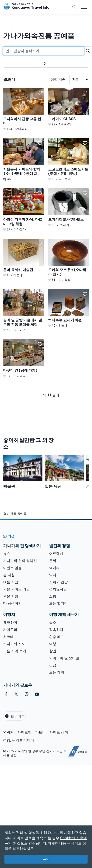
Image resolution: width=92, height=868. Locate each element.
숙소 (53, 622)
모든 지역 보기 (15, 651)
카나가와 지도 (14, 644)
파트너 (40, 732)
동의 (46, 859)
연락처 (8, 732)
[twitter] (16, 694)
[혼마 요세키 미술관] (23, 258)
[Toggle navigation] (84, 7)
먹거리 (54, 568)
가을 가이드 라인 (16, 589)
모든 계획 (57, 672)
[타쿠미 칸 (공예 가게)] (23, 359)
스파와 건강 (58, 582)
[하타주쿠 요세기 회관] (69, 308)
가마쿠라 (10, 630)
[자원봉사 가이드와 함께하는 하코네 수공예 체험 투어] (23, 160)
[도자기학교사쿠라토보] (69, 208)
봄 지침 (9, 575)
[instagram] (27, 694)
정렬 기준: (58, 79)
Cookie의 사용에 (74, 838)
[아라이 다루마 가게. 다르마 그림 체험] (23, 210)
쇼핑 (53, 596)
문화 (53, 561)
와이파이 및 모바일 (64, 658)
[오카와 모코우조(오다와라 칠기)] (69, 260)
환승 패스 (57, 637)
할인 (53, 651)
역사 (53, 575)
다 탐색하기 (12, 603)
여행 (53, 644)
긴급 (53, 665)
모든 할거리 (58, 603)
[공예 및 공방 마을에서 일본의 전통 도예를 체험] (23, 311)
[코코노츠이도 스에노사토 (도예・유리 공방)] (69, 160)
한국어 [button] (13, 716)
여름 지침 (11, 582)
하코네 (8, 637)
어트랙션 (56, 554)
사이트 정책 (59, 732)
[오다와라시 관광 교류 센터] (23, 109)
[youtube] (37, 694)
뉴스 (7, 554)
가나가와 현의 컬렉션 (20, 561)
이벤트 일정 (12, 568)
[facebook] (6, 694)
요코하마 (10, 622)
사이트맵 (24, 732)
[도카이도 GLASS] (69, 107)
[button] (40, 93)
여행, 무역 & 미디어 (19, 740)
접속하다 (56, 630)
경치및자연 (58, 589)
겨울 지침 (11, 596)
